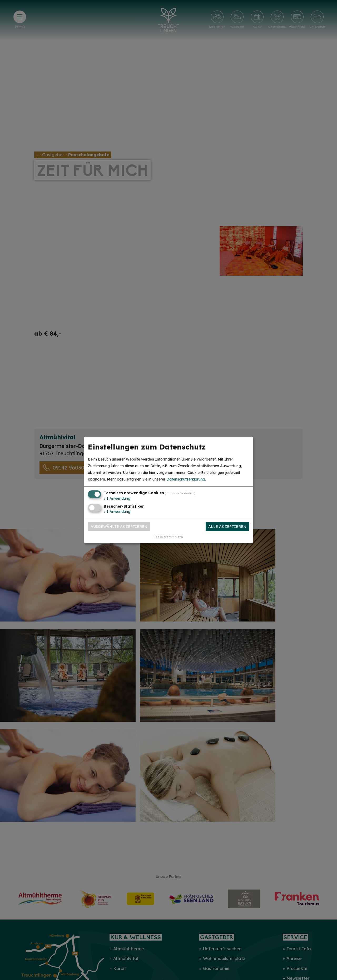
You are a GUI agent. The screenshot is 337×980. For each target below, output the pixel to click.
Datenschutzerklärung (186, 479)
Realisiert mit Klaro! (168, 537)
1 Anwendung (117, 498)
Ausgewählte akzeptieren (119, 527)
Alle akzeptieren (227, 527)
